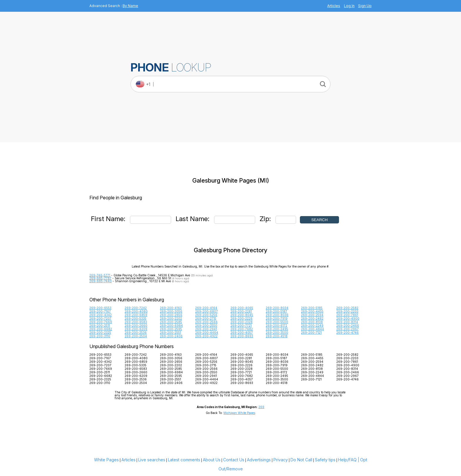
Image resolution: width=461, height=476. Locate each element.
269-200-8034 (277, 308)
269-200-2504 (136, 336)
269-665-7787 (100, 278)
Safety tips (325, 460)
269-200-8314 (347, 322)
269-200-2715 (206, 318)
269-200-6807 (207, 311)
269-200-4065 (242, 308)
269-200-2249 (312, 325)
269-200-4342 (101, 315)
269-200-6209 (136, 329)
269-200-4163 (171, 308)
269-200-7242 (136, 308)
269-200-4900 (348, 318)
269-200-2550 (206, 325)
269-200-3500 (277, 333)
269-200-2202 (171, 318)
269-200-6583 (136, 322)
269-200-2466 (348, 325)
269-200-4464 (207, 333)
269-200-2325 (100, 333)
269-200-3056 (171, 311)
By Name (130, 6)
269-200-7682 (242, 329)
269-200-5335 (136, 318)
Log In (349, 6)
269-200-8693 (242, 336)
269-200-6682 (101, 329)
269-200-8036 (277, 315)
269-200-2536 (136, 333)
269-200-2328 (242, 322)
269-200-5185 (312, 308)
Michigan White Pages (239, 413)
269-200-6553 (100, 308)
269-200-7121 (311, 333)
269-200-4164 (206, 308)
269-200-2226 (242, 318)
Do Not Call (301, 460)
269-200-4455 (312, 311)
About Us (212, 460)
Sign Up (365, 6)
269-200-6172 (277, 325)
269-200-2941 (206, 329)
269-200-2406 (171, 336)
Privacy (281, 460)
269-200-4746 (348, 333)
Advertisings (259, 460)
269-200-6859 (136, 315)
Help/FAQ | (349, 460)
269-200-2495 (277, 329)
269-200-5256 (206, 315)
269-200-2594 (312, 315)
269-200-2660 (136, 325)
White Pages (106, 460)
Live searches (152, 460)
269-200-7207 (100, 318)
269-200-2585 (171, 322)
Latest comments (184, 460)
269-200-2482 (312, 318)
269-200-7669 (101, 322)
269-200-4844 (313, 329)
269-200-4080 (136, 311)
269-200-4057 (242, 333)
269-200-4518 (277, 336)
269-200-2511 (100, 325)
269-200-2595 (171, 329)
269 (261, 407)
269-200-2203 (347, 311)
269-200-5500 (277, 322)
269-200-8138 (312, 322)
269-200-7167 (100, 311)
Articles (334, 6)
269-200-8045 (242, 315)
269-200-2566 (206, 322)
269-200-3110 (100, 336)
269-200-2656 (171, 315)
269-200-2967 (348, 329)
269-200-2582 (347, 308)
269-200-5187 (277, 311)
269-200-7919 (277, 318)
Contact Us (234, 460)
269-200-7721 (241, 325)
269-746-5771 (100, 275)
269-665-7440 (101, 281)
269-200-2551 (171, 333)
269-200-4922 (206, 336)
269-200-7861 (347, 315)
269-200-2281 (241, 311)
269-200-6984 (171, 325)
